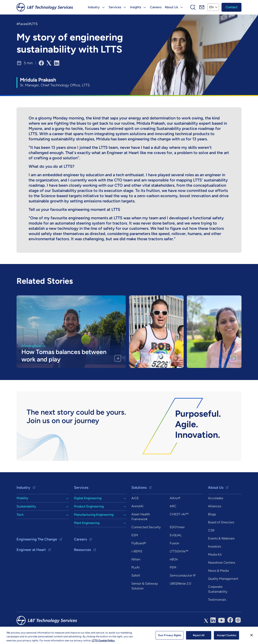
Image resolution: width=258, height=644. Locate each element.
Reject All (199, 637)
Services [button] (115, 7)
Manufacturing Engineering (94, 515)
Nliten (136, 559)
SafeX (136, 575)
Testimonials (217, 600)
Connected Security (146, 527)
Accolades (216, 498)
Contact (231, 7)
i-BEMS (137, 551)
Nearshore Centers (222, 563)
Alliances (215, 506)
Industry (23, 488)
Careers (156, 7)
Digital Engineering (88, 498)
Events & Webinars (221, 538)
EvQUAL (176, 535)
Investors (214, 546)
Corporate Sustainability (218, 589)
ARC (173, 506)
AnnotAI (137, 506)
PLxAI (135, 567)
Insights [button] (136, 7)
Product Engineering (89, 506)
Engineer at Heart (31, 550)
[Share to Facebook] (41, 63)
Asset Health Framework (141, 517)
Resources (82, 550)
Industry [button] (94, 7)
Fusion (174, 543)
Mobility (22, 498)
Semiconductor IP (183, 575)
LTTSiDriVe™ (179, 551)
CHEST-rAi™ (179, 514)
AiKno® (175, 498)
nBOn (174, 559)
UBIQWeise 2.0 (180, 583)
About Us (216, 488)
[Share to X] (49, 63)
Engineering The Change (37, 539)
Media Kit (215, 554)
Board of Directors (221, 522)
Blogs (212, 514)
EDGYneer (177, 527)
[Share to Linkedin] (57, 63)
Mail (202, 7)
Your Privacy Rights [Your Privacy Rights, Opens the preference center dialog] (170, 637)
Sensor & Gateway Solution (145, 586)
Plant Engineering (87, 523)
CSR (211, 530)
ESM (135, 535)
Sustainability (26, 506)
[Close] (252, 637)
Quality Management (223, 579)
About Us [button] (171, 7)
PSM (173, 567)
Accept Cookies (227, 637)
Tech (20, 515)
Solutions (139, 488)
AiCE (135, 498)
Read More (118, 358)
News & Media (218, 571)
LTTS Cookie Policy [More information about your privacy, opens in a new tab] (103, 642)
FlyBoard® (139, 543)
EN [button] (211, 7)
